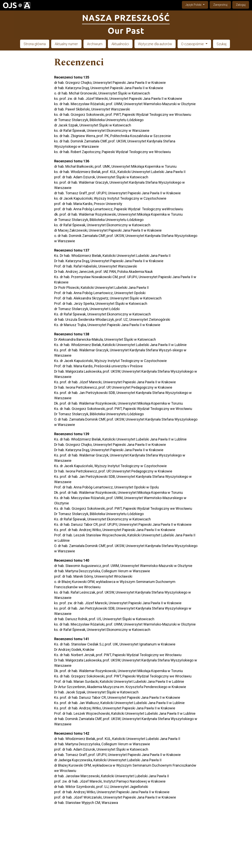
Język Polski (197, 4)
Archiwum (95, 44)
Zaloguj (241, 5)
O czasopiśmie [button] (193, 44)
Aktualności (120, 44)
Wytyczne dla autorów (155, 44)
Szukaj (221, 44)
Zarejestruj (220, 5)
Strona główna (35, 44)
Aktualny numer (66, 44)
